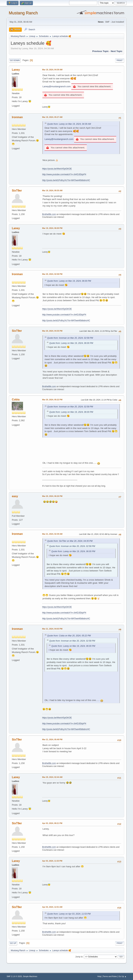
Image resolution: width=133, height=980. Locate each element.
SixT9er (17, 191)
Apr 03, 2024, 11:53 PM (52, 861)
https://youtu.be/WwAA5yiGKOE (57, 169)
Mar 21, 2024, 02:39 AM (52, 534)
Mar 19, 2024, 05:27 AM (52, 117)
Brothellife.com (49, 214)
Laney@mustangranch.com (57, 86)
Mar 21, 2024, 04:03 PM (52, 629)
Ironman (17, 117)
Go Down (15, 60)
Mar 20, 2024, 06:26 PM (52, 496)
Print (120, 60)
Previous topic (101, 51)
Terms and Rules (110, 976)
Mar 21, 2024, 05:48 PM (52, 739)
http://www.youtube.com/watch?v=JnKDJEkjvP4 (64, 174)
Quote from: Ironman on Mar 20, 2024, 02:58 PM (70, 338)
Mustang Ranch (23, 13)
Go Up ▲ (123, 976)
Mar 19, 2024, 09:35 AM (52, 190)
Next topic (116, 51)
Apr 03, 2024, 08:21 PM (52, 823)
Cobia (16, 400)
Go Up (13, 943)
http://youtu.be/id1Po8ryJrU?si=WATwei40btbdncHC (66, 180)
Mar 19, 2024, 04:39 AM (52, 70)
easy (15, 496)
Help (99, 976)
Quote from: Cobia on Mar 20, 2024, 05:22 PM (69, 636)
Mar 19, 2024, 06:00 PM (52, 228)
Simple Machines (30, 976)
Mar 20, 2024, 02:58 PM (52, 274)
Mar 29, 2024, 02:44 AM (52, 777)
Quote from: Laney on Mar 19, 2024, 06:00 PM (69, 281)
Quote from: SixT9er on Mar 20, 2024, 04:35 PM (70, 541)
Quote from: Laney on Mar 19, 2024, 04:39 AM (69, 124)
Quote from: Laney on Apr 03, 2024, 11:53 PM (69, 914)
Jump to (79, 957)
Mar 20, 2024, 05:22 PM (52, 400)
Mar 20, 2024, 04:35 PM (52, 331)
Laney (16, 70)
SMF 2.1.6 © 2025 (14, 976)
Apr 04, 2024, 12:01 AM (52, 907)
